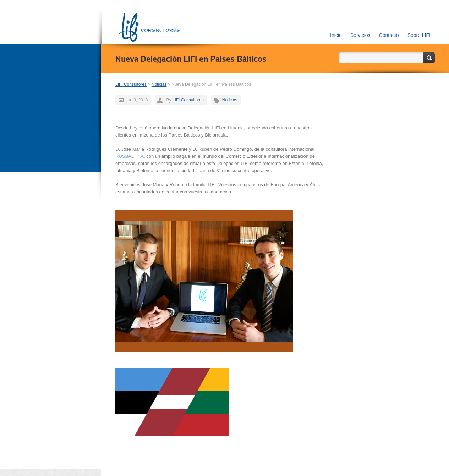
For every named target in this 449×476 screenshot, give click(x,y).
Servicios (360, 35)
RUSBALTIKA (130, 156)
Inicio (336, 35)
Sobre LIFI (419, 35)
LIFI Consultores (131, 84)
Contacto (389, 35)
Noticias (159, 84)
